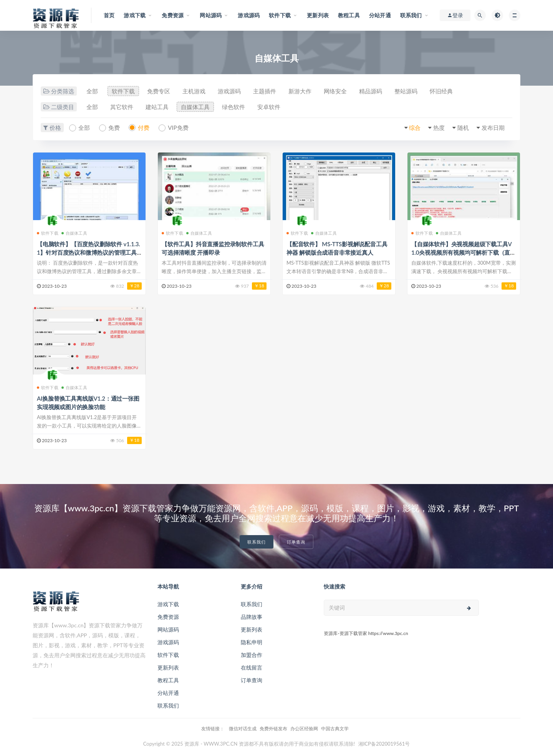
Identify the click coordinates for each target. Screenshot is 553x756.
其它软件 (122, 107)
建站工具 (157, 107)
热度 (439, 128)
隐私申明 (252, 642)
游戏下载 (168, 604)
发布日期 (493, 128)
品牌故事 (252, 617)
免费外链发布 (273, 729)
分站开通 (168, 693)
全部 (92, 91)
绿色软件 (233, 107)
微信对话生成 (243, 729)
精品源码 (371, 91)
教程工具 (168, 680)
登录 (455, 15)
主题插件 (265, 91)
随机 (463, 128)
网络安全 (335, 91)
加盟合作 (252, 655)
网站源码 (168, 629)
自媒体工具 (195, 107)
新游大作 (300, 91)
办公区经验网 (304, 729)
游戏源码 (229, 91)
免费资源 (168, 617)
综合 (415, 128)
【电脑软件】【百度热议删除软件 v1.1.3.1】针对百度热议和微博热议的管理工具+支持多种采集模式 (89, 252)
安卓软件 (269, 107)
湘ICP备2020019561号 (384, 744)
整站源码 (406, 91)
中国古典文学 (335, 729)
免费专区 (159, 91)
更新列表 (168, 667)
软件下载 (123, 91)
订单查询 (296, 542)
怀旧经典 (441, 91)
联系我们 (257, 542)
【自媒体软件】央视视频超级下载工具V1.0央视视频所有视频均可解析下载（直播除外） (464, 252)
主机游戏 (194, 91)
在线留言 (252, 667)
